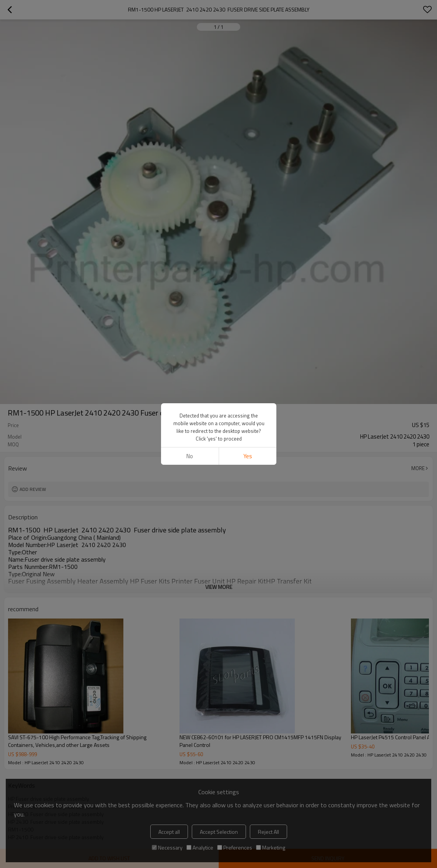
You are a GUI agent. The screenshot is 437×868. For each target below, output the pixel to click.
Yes (247, 456)
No (190, 456)
